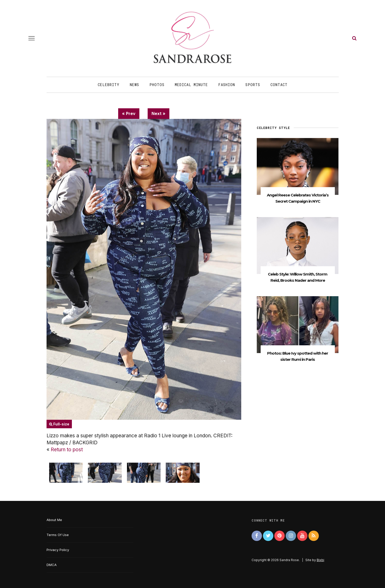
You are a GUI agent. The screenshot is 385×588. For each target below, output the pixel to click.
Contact (279, 85)
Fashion (227, 85)
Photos (157, 85)
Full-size (59, 424)
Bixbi (320, 560)
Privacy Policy (58, 550)
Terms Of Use (58, 535)
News (134, 85)
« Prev (129, 113)
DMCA (52, 565)
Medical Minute (191, 85)
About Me (54, 520)
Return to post (67, 450)
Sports (253, 85)
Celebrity (109, 85)
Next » (158, 113)
